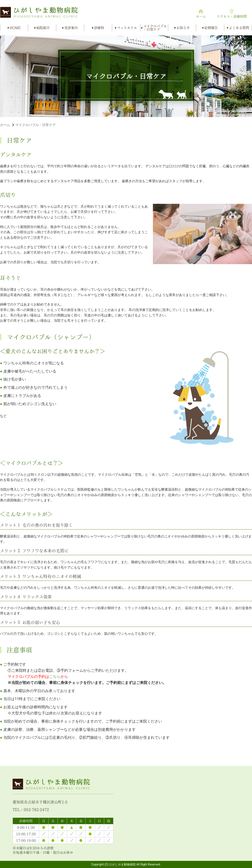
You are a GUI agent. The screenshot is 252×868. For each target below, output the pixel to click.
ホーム (201, 16)
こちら (55, 676)
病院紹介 (43, 28)
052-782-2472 (36, 810)
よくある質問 (239, 28)
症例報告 (211, 28)
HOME (15, 28)
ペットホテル (127, 28)
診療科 (99, 28)
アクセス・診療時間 (232, 16)
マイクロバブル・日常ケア (155, 28)
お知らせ (183, 28)
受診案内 (71, 28)
